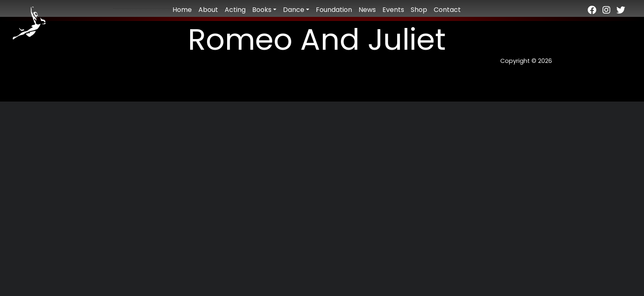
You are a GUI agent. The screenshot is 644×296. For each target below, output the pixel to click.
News (367, 10)
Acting (235, 10)
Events (393, 10)
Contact (447, 10)
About (208, 10)
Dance (294, 10)
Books (262, 10)
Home (182, 10)
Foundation (334, 10)
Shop (419, 10)
